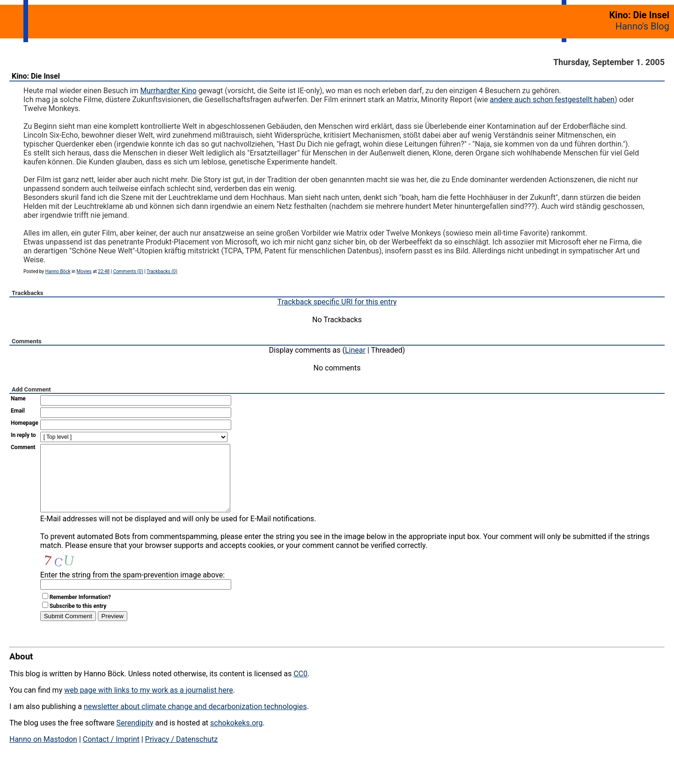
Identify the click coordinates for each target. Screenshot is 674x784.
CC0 (300, 688)
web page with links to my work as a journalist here (149, 704)
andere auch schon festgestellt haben (552, 100)
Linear (355, 350)
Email (18, 411)
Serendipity (135, 737)
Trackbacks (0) (162, 271)
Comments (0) (128, 271)
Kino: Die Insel (36, 76)
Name (18, 399)
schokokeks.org (236, 737)
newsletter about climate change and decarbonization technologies (195, 721)
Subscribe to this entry (78, 620)
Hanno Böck (58, 271)
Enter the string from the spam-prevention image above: (132, 589)
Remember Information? (80, 611)
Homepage (25, 423)
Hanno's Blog (642, 26)
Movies (84, 271)
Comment (23, 447)
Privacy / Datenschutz (181, 753)
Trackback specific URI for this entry (337, 302)
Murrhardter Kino (168, 91)
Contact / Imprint (111, 753)
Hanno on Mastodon (43, 753)
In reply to (23, 435)
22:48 (104, 271)
